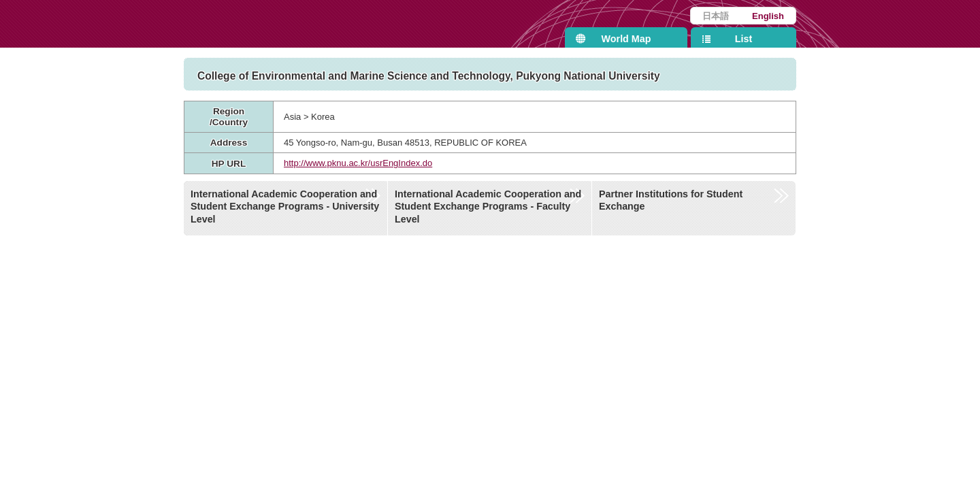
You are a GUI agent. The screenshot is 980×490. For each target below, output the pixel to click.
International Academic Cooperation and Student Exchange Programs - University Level (285, 207)
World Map (626, 39)
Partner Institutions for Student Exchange (671, 200)
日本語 (716, 16)
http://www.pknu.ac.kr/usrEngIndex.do (358, 163)
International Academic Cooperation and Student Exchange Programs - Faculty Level (488, 207)
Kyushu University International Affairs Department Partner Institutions (323, 24)
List (744, 39)
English (768, 16)
